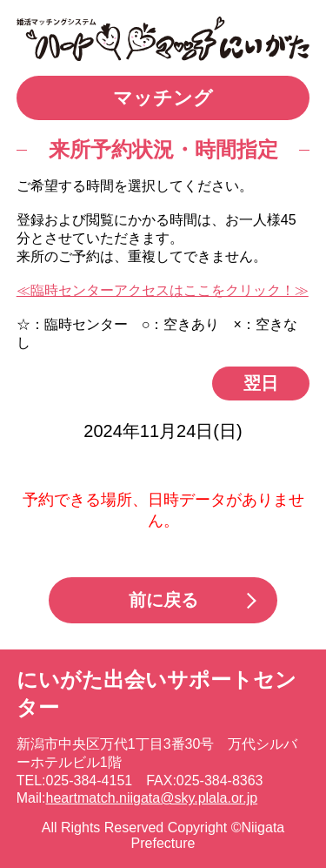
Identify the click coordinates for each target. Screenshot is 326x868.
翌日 (261, 383)
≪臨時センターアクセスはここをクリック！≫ (163, 290)
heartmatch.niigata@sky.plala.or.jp (152, 798)
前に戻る (163, 600)
